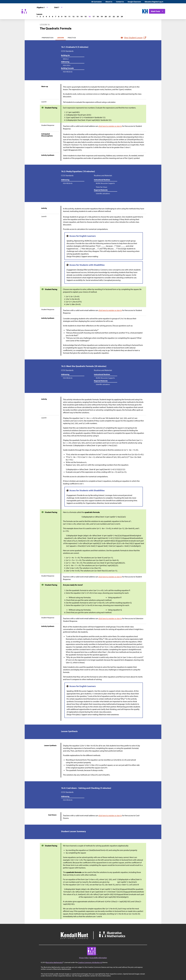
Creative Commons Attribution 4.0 (90, 962)
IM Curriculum (96, 2)
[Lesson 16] (90, 16)
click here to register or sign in (110, 126)
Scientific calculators (103, 193)
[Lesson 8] (59, 16)
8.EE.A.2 (66, 59)
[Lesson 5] (49, 16)
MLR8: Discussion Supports (105, 183)
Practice (72, 38)
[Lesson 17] (94, 16)
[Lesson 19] (102, 16)
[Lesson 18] (98, 16)
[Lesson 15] (86, 16)
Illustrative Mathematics (54, 962)
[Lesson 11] (69, 16)
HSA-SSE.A (67, 65)
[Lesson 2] (40, 16)
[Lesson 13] (77, 16)
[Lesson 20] (106, 16)
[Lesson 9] (62, 16)
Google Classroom (134, 2)
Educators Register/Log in (154, 2)
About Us (109, 2)
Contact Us (120, 2)
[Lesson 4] (46, 16)
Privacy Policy (84, 958)
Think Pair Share (101, 187)
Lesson (61, 38)
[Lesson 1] (37, 16)
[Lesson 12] (73, 16)
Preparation (48, 38)
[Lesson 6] (53, 16)
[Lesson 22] (114, 16)
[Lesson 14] (81, 16)
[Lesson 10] (65, 16)
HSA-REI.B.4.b (68, 72)
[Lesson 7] (56, 16)
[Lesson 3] (43, 16)
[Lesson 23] (118, 16)
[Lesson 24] (122, 16)
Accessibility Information (98, 958)
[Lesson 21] (110, 16)
